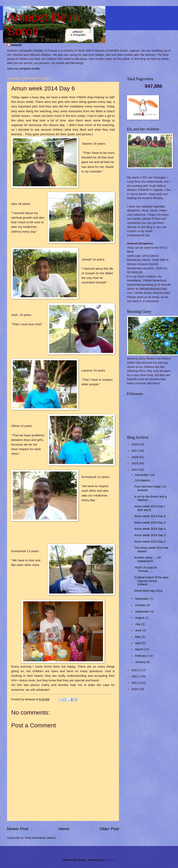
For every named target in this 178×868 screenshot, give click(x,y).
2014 (135, 470)
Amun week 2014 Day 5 (150, 523)
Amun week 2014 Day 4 (150, 529)
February (141, 656)
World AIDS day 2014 (148, 591)
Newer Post (18, 829)
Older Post (109, 829)
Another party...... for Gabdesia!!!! (148, 559)
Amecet (16, 45)
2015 (135, 463)
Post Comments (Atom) (40, 838)
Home (64, 829)
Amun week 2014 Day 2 (150, 542)
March (139, 649)
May (138, 637)
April (138, 643)
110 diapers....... (145, 480)
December (142, 475)
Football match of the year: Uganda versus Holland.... (152, 581)
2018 (135, 444)
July (138, 624)
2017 (135, 451)
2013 (135, 670)
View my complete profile (23, 69)
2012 (135, 676)
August (140, 618)
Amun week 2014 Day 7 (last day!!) (150, 508)
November (142, 599)
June (139, 630)
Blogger (109, 860)
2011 (135, 683)
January (141, 662)
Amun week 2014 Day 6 (150, 516)
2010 (135, 689)
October (141, 605)
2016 (135, 457)
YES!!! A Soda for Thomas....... (146, 569)
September (143, 612)
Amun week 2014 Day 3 (150, 535)
